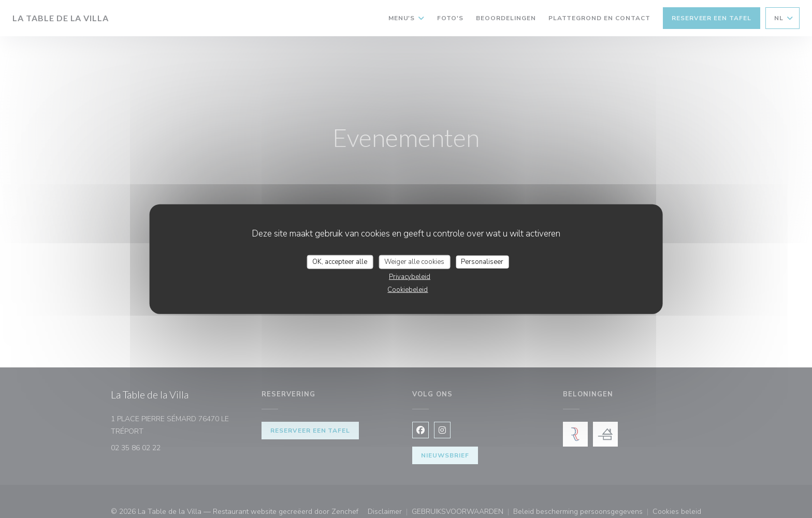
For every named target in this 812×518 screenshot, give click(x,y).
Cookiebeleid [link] (408, 290)
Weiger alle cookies (414, 261)
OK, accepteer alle (340, 261)
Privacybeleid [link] (410, 277)
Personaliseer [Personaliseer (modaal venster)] (482, 261)
